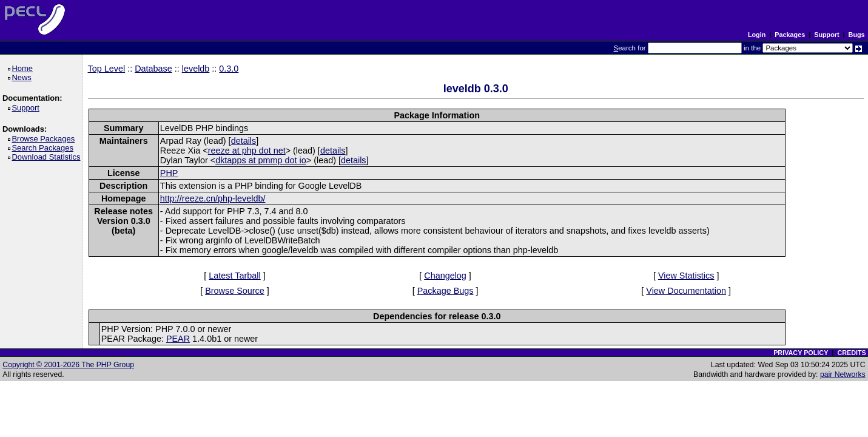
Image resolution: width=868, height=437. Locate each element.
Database (153, 69)
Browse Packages (45, 139)
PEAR (178, 339)
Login (757, 35)
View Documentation (686, 291)
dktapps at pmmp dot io (261, 160)
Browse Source (235, 291)
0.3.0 (229, 69)
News (23, 77)
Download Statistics (48, 157)
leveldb (196, 69)
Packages (790, 35)
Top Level (107, 69)
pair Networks (843, 374)
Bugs (857, 35)
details (244, 141)
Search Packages (44, 148)
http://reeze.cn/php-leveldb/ (213, 198)
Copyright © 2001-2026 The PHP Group (68, 365)
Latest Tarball (234, 276)
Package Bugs (446, 291)
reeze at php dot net (247, 151)
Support (826, 35)
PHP (169, 173)
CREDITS (851, 353)
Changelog (445, 276)
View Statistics (686, 276)
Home (24, 68)
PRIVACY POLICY (801, 353)
